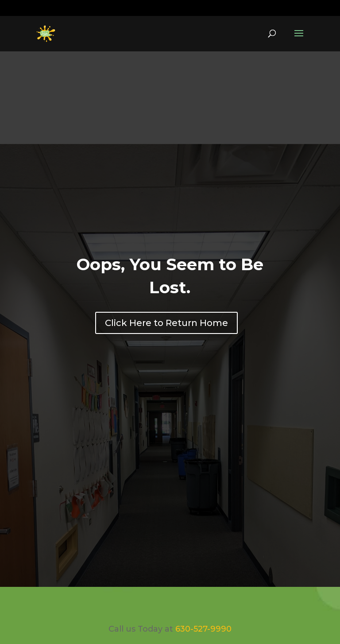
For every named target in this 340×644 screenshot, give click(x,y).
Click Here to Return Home (166, 323)
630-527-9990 (64, 8)
